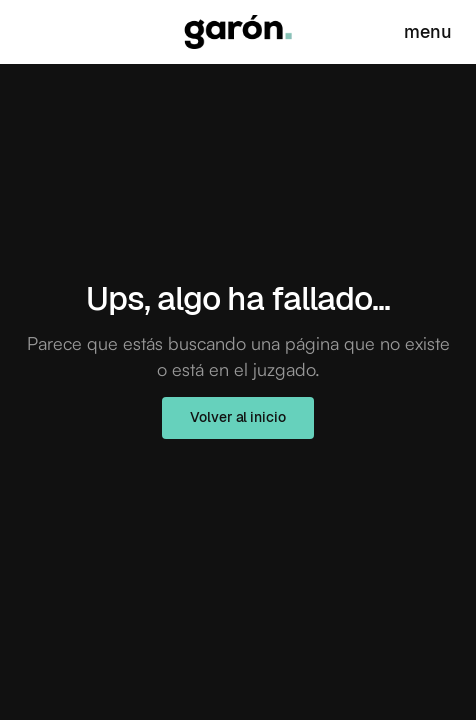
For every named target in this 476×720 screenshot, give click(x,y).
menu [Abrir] (428, 31)
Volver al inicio (237, 417)
